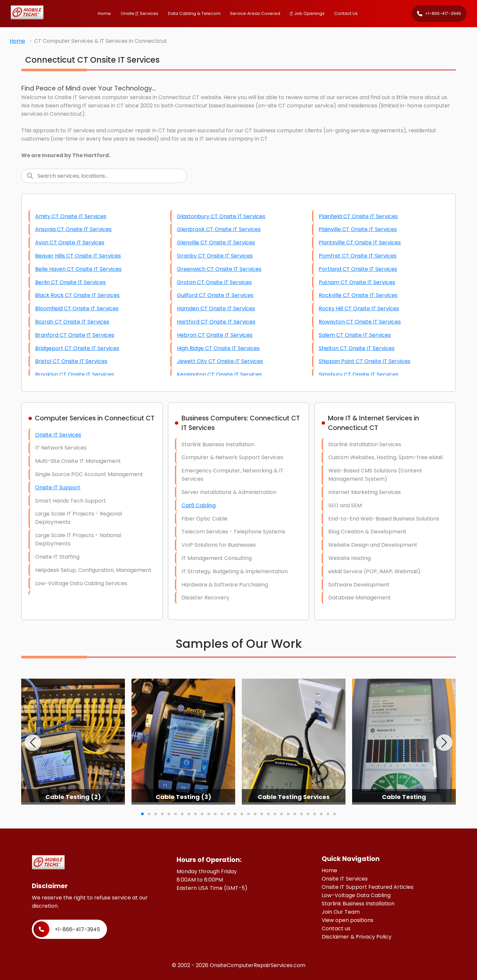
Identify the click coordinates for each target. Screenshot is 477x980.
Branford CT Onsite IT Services (75, 335)
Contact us (336, 928)
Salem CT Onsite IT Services (355, 335)
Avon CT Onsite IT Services (70, 243)
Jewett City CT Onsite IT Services (220, 361)
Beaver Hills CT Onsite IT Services (78, 256)
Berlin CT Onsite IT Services (70, 282)
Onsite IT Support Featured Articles (368, 887)
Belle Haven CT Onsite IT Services (78, 269)
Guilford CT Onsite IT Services (215, 295)
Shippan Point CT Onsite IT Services (365, 361)
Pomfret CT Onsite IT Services (358, 256)
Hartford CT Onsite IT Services (216, 322)
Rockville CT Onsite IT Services (358, 295)
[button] (33, 743)
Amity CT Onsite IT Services (71, 216)
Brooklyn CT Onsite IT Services (75, 374)
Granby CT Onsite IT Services (215, 256)
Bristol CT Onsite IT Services (71, 361)
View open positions (347, 920)
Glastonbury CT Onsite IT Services (221, 216)
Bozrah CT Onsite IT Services (72, 322)
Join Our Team (341, 912)
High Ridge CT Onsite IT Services (218, 348)
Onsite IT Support (58, 488)
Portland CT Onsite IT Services (358, 269)
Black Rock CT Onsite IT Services (77, 295)
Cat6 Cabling (199, 505)
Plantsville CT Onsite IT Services (360, 243)
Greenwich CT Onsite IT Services (219, 269)
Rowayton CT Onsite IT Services (360, 322)
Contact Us (346, 13)
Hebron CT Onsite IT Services (215, 335)
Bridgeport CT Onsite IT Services (77, 348)
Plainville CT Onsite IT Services (358, 229)
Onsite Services (139, 13)
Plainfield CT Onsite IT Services (358, 216)
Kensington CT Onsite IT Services (219, 374)
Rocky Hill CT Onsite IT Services (359, 308)
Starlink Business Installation (358, 904)
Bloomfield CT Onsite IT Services (77, 308)
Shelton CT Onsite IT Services (357, 348)
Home (104, 13)
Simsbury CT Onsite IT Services (359, 374)
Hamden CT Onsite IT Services (216, 308)
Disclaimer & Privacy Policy (357, 937)
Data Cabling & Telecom (194, 13)
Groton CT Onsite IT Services (214, 282)
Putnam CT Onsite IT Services (357, 282)
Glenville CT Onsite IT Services (216, 243)
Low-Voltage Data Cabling (356, 895)
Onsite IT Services (58, 435)
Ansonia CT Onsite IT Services (73, 229)
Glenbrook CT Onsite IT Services (219, 229)
